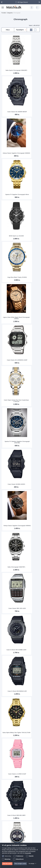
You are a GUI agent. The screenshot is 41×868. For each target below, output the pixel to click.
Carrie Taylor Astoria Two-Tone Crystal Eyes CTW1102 (11, 185)
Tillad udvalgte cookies (20, 864)
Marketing (8, 859)
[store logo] (14, 7)
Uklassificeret (20, 859)
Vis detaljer (32, 864)
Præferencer (20, 856)
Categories (10, 13)
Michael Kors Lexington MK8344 (30, 716)
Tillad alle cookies (7, 864)
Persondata (28, 853)
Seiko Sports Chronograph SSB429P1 (11, 60)
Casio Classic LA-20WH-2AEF (11, 466)
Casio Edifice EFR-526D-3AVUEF (11, 716)
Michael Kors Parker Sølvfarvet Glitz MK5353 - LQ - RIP (11, 684)
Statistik (31, 856)
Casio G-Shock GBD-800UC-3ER (30, 748)
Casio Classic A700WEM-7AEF (30, 779)
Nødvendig (8, 856)
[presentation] (2, 2)
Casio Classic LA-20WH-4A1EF (30, 310)
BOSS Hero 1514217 (30, 529)
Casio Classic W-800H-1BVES (11, 216)
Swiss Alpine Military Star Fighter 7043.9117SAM (11, 310)
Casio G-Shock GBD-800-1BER (11, 341)
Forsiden (4, 13)
